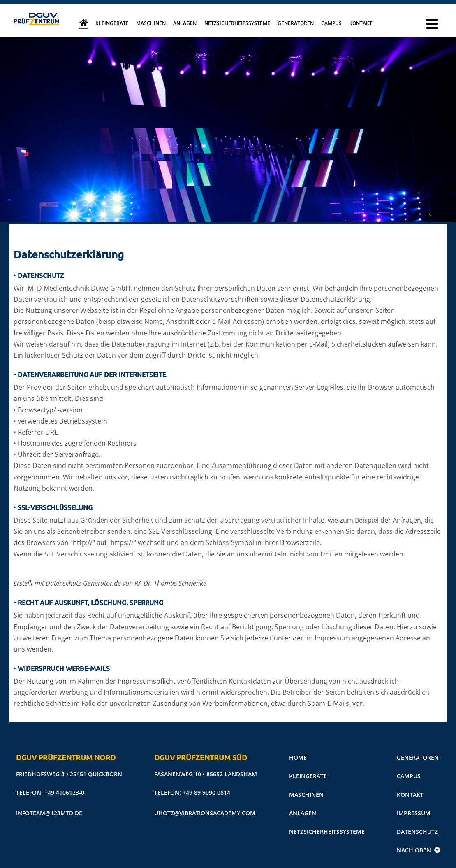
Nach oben (418, 850)
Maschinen (151, 23)
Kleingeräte (112, 23)
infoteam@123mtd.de (49, 813)
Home (298, 757)
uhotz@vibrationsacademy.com (205, 813)
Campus (331, 23)
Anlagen (185, 23)
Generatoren (296, 23)
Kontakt (361, 23)
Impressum (414, 813)
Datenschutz (417, 832)
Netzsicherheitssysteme (237, 23)
